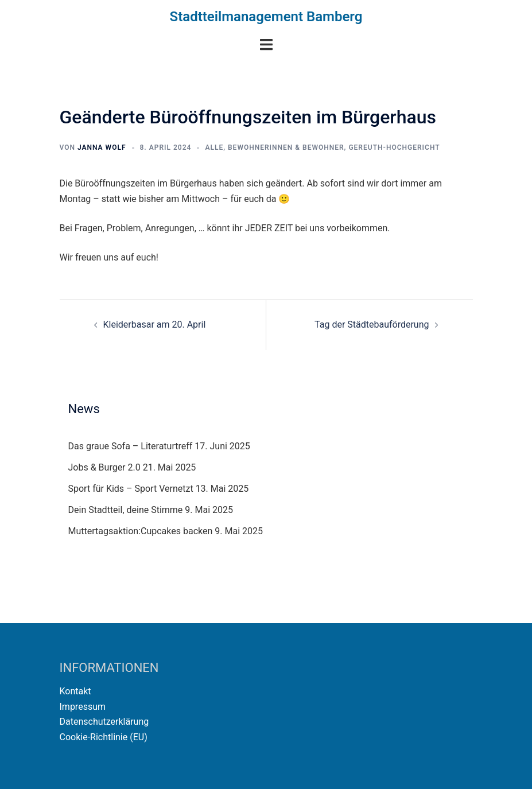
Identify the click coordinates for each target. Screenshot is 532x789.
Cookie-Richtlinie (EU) (104, 737)
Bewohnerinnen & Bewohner (286, 147)
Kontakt (75, 691)
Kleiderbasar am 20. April (155, 324)
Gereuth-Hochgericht (394, 147)
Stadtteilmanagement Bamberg (266, 17)
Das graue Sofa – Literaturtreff (131, 446)
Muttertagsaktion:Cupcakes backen (141, 531)
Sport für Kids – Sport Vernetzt (131, 489)
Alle (214, 147)
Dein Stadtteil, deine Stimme (126, 510)
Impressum (83, 707)
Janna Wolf (102, 147)
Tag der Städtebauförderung (372, 324)
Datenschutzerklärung (104, 722)
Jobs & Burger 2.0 (104, 467)
